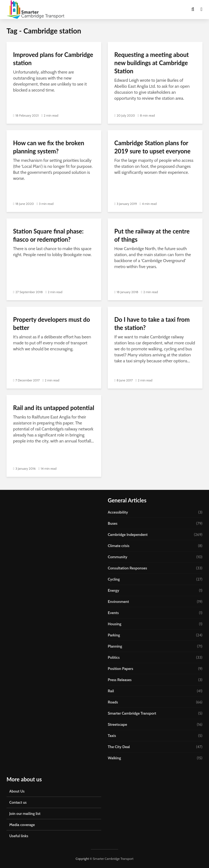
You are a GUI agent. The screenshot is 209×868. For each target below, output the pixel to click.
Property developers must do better (52, 324)
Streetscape (117, 724)
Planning (115, 646)
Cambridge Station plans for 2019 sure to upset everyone (152, 147)
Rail (111, 691)
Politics (114, 657)
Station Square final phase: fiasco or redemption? (48, 235)
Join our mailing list (25, 814)
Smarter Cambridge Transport (132, 713)
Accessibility (118, 512)
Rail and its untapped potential (54, 408)
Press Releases (120, 680)
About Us (17, 791)
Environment (118, 602)
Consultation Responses (127, 568)
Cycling (114, 579)
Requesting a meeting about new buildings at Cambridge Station (152, 63)
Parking (114, 635)
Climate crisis (119, 546)
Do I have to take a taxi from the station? (152, 324)
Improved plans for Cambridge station (53, 59)
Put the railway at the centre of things (152, 235)
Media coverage (22, 825)
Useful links (19, 836)
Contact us (18, 802)
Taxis (112, 736)
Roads (113, 702)
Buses (113, 523)
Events (113, 613)
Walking (114, 758)
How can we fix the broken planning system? (49, 147)
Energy (113, 590)
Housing (115, 624)
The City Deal (119, 747)
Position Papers (120, 669)
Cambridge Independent (128, 535)
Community (118, 557)
